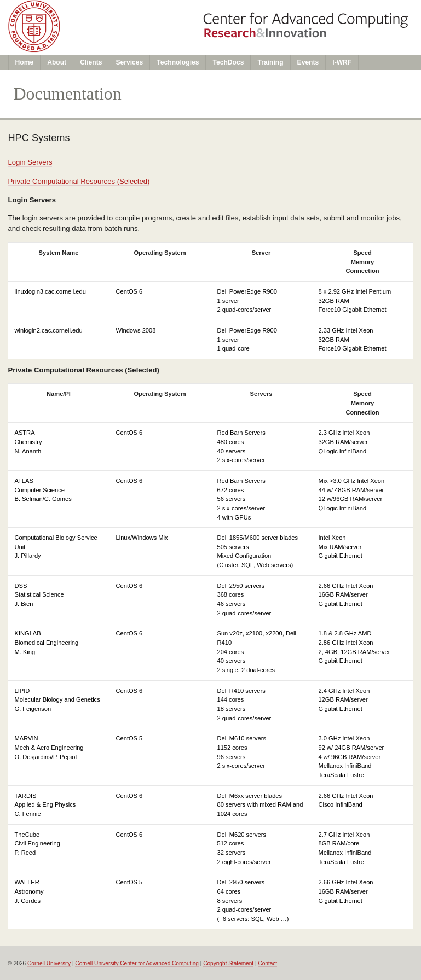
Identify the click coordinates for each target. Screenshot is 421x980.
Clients (91, 62)
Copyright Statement (228, 963)
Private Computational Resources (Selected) (79, 181)
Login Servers (30, 162)
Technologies (178, 62)
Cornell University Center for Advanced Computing (137, 963)
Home (25, 62)
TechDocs (228, 62)
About (57, 62)
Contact (267, 963)
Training (270, 62)
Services (130, 62)
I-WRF (342, 62)
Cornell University (49, 963)
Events (308, 62)
